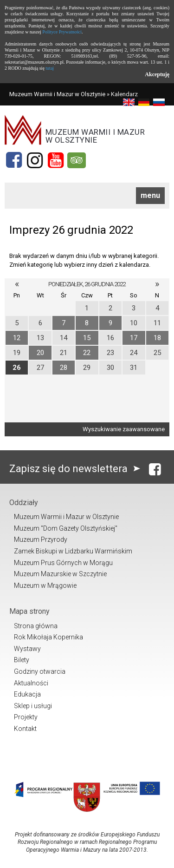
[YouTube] (56, 160)
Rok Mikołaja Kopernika (48, 637)
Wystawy (27, 649)
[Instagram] (35, 160)
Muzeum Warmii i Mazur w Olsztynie (57, 94)
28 (64, 368)
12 (17, 338)
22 (87, 353)
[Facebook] (14, 160)
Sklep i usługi (33, 706)
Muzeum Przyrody (41, 539)
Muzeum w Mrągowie (45, 585)
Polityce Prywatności (62, 32)
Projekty (26, 717)
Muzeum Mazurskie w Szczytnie (60, 574)
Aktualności (31, 683)
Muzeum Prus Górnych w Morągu (63, 563)
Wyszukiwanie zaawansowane (124, 429)
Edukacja (27, 694)
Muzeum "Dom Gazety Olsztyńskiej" (66, 528)
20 (40, 353)
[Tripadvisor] (77, 160)
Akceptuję (157, 74)
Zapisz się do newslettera (77, 469)
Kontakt (25, 729)
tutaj (50, 68)
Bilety (22, 660)
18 (157, 338)
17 (134, 338)
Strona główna (36, 626)
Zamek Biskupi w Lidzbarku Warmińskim (73, 551)
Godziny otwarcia (40, 671)
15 (87, 338)
